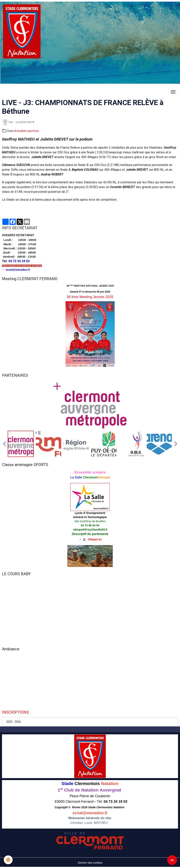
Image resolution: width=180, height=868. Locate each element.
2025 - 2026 (14, 722)
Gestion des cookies (90, 863)
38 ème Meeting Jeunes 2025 (90, 297)
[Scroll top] (172, 860)
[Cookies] (8, 860)
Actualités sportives (27, 131)
